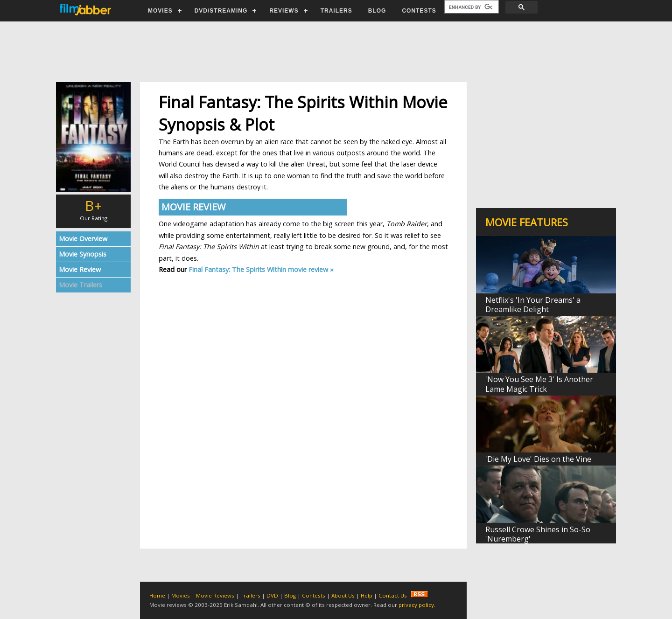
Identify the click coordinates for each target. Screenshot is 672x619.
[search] (471, 7)
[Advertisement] (336, 52)
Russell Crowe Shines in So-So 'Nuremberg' (538, 534)
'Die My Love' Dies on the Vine (538, 459)
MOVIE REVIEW (193, 207)
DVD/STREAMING (221, 11)
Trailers (250, 595)
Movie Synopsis (83, 254)
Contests (314, 595)
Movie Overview (83, 239)
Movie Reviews (215, 595)
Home (157, 595)
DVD (272, 595)
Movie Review (80, 269)
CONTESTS (419, 11)
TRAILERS (336, 11)
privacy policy (416, 605)
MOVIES (160, 11)
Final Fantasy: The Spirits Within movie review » (261, 269)
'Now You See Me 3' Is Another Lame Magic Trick (539, 384)
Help (367, 595)
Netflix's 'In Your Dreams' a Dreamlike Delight (533, 305)
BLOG (377, 11)
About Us (343, 595)
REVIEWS (284, 11)
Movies (181, 595)
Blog (290, 595)
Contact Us (393, 595)
